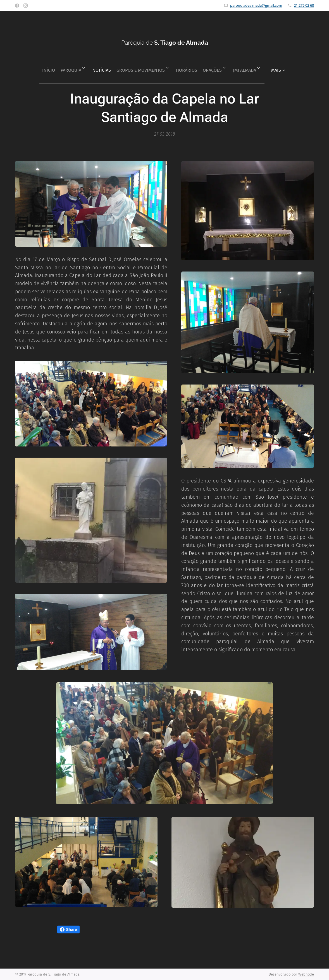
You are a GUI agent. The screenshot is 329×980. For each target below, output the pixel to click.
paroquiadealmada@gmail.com (256, 5)
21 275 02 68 (304, 5)
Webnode (306, 974)
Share (69, 929)
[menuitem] (39, 68)
